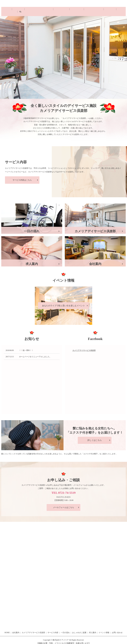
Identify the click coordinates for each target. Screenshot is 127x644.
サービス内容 (57, 10)
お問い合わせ (107, 8)
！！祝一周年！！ (26, 348)
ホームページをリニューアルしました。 (35, 354)
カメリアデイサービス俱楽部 (84, 348)
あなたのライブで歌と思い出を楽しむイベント (63, 303)
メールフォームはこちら (63, 505)
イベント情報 (104, 630)
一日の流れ (69, 10)
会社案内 (21, 10)
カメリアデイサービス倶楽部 (38, 10)
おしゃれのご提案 (82, 10)
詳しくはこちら (95, 437)
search (115, 10)
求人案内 (93, 630)
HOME (13, 10)
